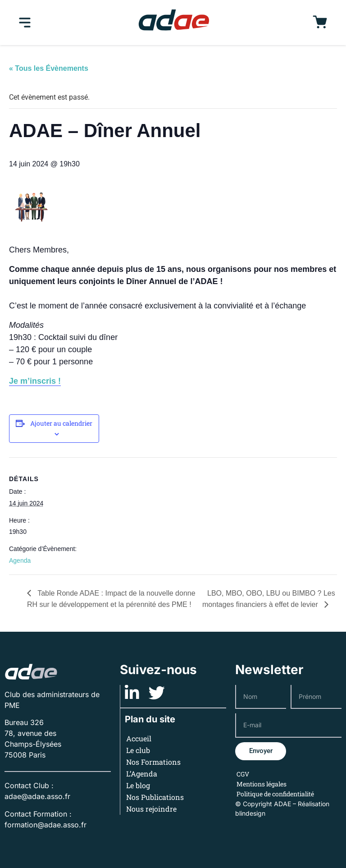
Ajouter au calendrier (61, 423)
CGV (243, 774)
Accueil (139, 738)
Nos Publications (155, 797)
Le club (139, 750)
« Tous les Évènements (49, 68)
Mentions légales (262, 784)
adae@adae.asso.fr (37, 796)
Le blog (139, 785)
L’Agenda (142, 774)
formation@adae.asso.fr (46, 825)
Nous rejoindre (152, 809)
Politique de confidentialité (275, 794)
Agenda (20, 560)
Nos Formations (154, 762)
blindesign (250, 813)
